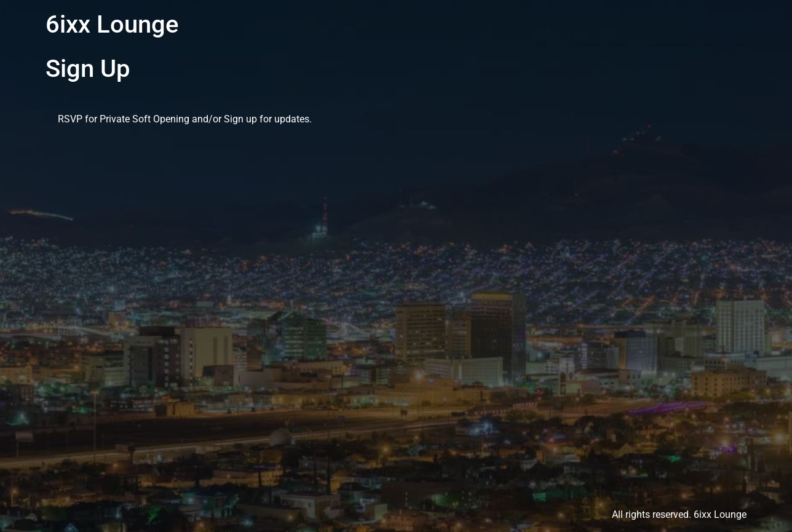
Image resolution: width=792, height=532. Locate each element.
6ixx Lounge (112, 24)
